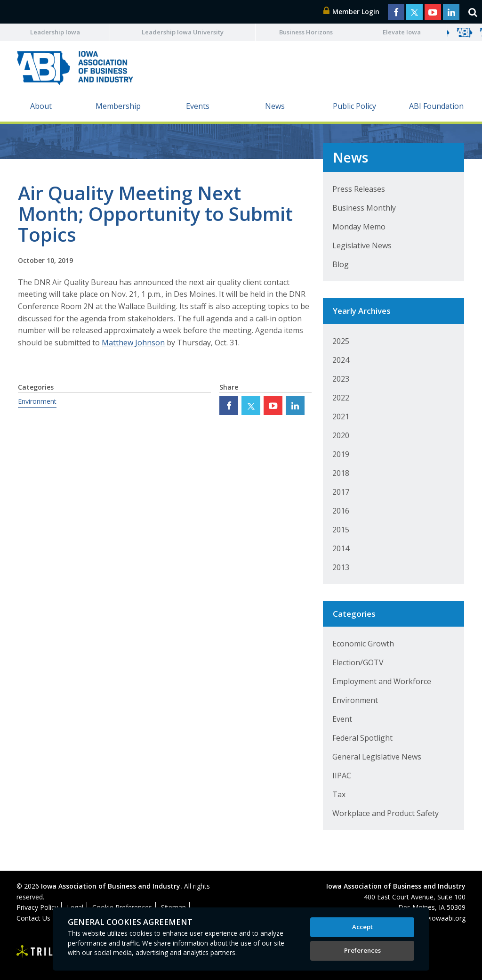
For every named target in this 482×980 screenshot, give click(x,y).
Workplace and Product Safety (386, 813)
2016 (341, 511)
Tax (339, 794)
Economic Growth (363, 644)
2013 (341, 567)
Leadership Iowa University (183, 32)
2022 (341, 398)
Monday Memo (359, 227)
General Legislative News (377, 757)
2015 (341, 530)
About (41, 106)
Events (198, 106)
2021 (341, 416)
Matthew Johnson (133, 343)
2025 (341, 341)
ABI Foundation (436, 106)
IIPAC (342, 776)
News (275, 106)
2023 (341, 379)
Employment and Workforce (382, 681)
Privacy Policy (37, 907)
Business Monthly (364, 208)
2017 (341, 492)
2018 (341, 473)
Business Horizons (306, 32)
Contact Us (33, 918)
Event (342, 719)
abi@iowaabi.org (440, 918)
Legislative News (362, 245)
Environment (37, 401)
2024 (341, 360)
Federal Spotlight (362, 738)
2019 (341, 454)
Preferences (362, 950)
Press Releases (359, 189)
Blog (341, 264)
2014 (341, 548)
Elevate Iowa (402, 32)
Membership (118, 106)
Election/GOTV (358, 662)
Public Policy (354, 106)
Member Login (352, 12)
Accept (362, 927)
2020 (341, 435)
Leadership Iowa (55, 32)
